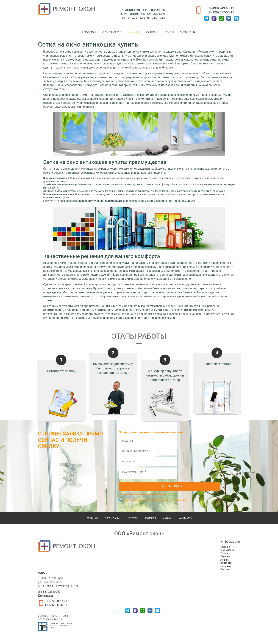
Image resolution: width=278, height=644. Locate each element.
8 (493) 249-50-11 (221, 8)
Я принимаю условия (154, 504)
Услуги (131, 33)
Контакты (200, 33)
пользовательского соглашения (167, 504)
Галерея (154, 33)
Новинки (226, 570)
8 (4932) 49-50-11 (56, 609)
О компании (104, 33)
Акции (176, 33)
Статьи (225, 573)
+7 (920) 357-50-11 (57, 604)
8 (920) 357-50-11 (221, 12)
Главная (77, 33)
